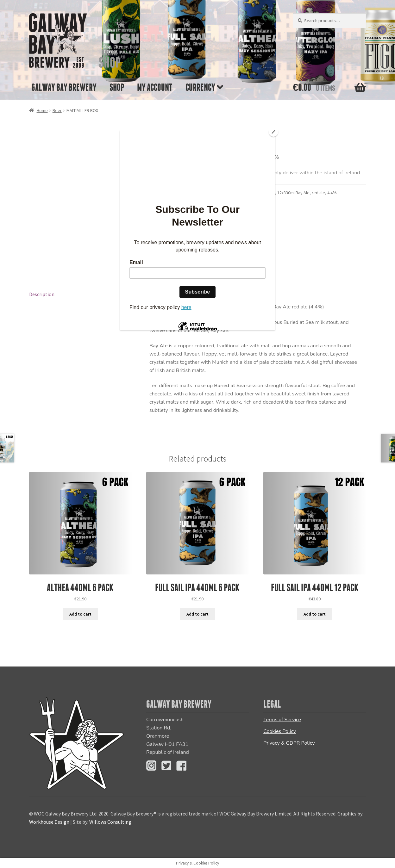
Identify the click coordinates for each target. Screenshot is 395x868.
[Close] (273, 132)
